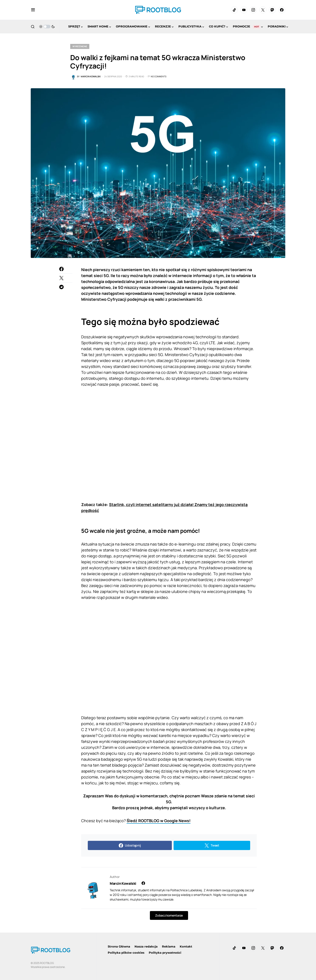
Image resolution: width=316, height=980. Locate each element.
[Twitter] (263, 10)
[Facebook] (282, 10)
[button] (33, 10)
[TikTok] (234, 10)
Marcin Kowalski (123, 883)
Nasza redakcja (146, 946)
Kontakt (186, 946)
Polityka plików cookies (126, 953)
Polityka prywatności (165, 953)
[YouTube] (244, 10)
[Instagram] (253, 10)
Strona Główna (119, 946)
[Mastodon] (272, 10)
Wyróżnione (80, 46)
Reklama (169, 946)
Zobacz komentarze (169, 915)
